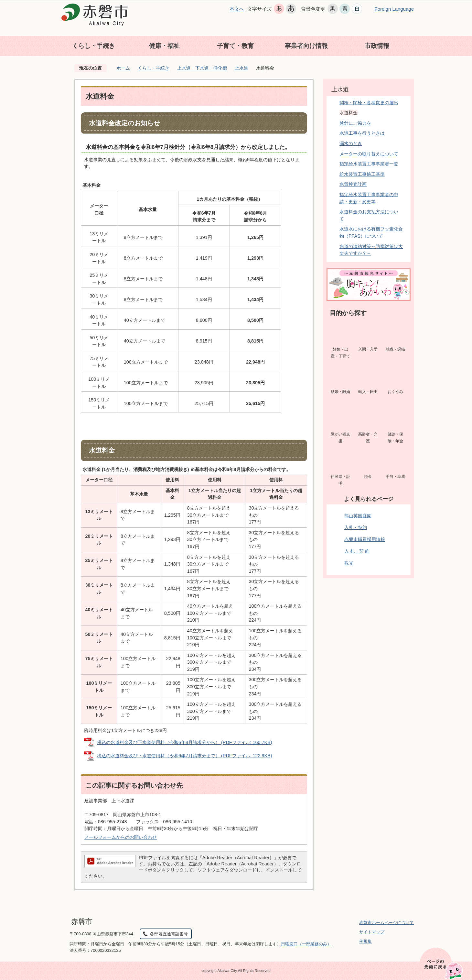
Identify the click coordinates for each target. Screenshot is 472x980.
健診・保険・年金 (395, 438)
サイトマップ (372, 932)
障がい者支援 (340, 438)
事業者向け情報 (306, 46)
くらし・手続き (94, 46)
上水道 (241, 68)
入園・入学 (368, 349)
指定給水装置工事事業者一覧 (369, 164)
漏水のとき (351, 143)
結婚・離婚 (340, 392)
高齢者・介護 (368, 438)
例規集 (365, 941)
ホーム (123, 68)
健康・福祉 (164, 46)
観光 (349, 563)
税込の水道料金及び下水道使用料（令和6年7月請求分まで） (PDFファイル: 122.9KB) (185, 756)
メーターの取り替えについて (369, 154)
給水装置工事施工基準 (362, 174)
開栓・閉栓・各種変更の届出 (369, 103)
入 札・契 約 (357, 551)
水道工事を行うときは (362, 133)
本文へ (237, 9)
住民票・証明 (340, 480)
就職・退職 (395, 349)
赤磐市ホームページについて (386, 923)
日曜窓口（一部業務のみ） (306, 944)
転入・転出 (368, 392)
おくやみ (395, 392)
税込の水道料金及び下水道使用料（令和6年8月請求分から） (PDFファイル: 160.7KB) (185, 742)
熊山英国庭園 (358, 516)
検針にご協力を (355, 123)
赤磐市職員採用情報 (365, 539)
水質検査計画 (353, 184)
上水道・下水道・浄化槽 (202, 68)
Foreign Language (394, 9)
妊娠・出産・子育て (340, 353)
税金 (368, 477)
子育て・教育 (235, 46)
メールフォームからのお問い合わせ (121, 837)
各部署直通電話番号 (169, 934)
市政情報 (377, 46)
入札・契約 (356, 527)
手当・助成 (395, 477)
